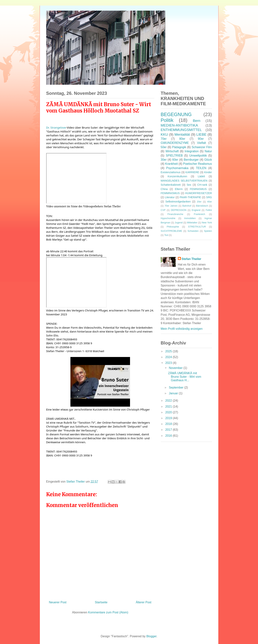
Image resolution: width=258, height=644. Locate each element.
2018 (169, 424)
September (177, 388)
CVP (163, 210)
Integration (192, 151)
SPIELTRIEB (174, 156)
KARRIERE (192, 172)
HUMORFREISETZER (199, 193)
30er (164, 160)
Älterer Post (144, 602)
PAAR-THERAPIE (190, 197)
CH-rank (202, 185)
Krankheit (172, 164)
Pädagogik (179, 147)
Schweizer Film (202, 147)
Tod (166, 235)
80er (182, 139)
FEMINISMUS (198, 189)
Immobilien (190, 218)
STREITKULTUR (197, 227)
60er (175, 160)
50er (164, 147)
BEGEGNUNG (176, 114)
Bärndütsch (202, 206)
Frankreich (200, 214)
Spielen (208, 231)
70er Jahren (171, 206)
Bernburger (191, 160)
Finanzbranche (175, 214)
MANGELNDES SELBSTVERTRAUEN (184, 181)
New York (207, 223)
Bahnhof (187, 206)
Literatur (170, 197)
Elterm (179, 189)
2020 (169, 412)
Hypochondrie (168, 218)
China (164, 189)
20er (199, 202)
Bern (197, 121)
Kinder (208, 172)
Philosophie (173, 227)
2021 (169, 407)
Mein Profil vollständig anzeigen (182, 329)
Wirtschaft (172, 151)
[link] (56, 127)
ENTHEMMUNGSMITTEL (181, 130)
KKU (164, 134)
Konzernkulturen (177, 176)
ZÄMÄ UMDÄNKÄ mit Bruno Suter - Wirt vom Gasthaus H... (185, 377)
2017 (169, 430)
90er (201, 139)
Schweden (193, 231)
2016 (169, 436)
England (196, 210)
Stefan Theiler (191, 259)
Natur (208, 151)
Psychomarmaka (177, 168)
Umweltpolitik (198, 156)
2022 (169, 401)
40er (210, 202)
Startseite (101, 602)
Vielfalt (202, 143)
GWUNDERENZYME (175, 143)
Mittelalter (192, 223)
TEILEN (201, 168)
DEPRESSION (179, 210)
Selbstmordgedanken (178, 202)
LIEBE (201, 134)
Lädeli (201, 176)
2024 (169, 357)
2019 (169, 418)
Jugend (179, 223)
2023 (169, 363)
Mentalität (182, 134)
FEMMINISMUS (170, 193)
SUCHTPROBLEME (171, 231)
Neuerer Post (58, 602)
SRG (209, 197)
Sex (189, 185)
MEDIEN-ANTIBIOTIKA (179, 125)
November (176, 368)
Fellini (209, 210)
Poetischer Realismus (198, 164)
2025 (169, 351)
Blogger (151, 636)
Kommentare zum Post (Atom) (108, 612)
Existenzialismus (171, 172)
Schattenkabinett (171, 185)
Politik (167, 120)
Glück (208, 160)
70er (164, 139)
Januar (174, 393)
